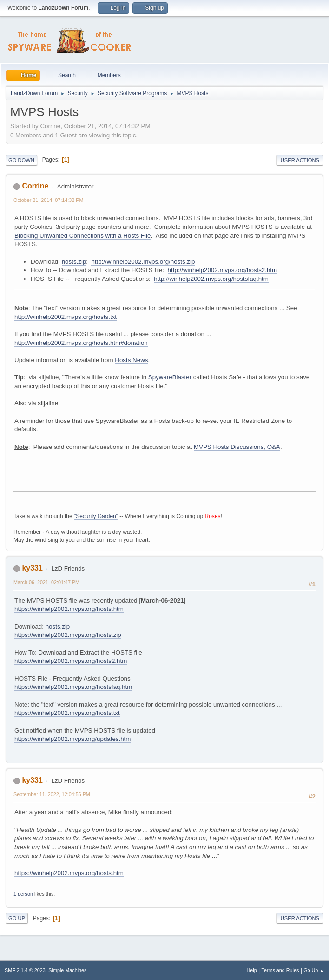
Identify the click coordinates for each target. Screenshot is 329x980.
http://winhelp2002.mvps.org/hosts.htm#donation (81, 343)
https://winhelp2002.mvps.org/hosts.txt (67, 713)
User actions (300, 160)
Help (252, 970)
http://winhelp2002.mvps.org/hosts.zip (143, 262)
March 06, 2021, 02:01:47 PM (46, 582)
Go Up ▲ (314, 970)
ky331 (32, 568)
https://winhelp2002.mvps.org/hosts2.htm (71, 661)
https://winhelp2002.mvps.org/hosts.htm (69, 609)
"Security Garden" (96, 516)
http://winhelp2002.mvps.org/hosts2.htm (223, 270)
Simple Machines (67, 970)
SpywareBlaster (170, 377)
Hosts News (131, 360)
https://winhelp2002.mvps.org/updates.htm (72, 739)
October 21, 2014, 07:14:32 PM (48, 200)
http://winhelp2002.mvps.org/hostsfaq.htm (211, 279)
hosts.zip (74, 262)
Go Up (17, 918)
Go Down (21, 160)
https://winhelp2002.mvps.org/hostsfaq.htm (73, 687)
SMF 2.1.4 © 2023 (25, 970)
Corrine (35, 186)
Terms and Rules (280, 970)
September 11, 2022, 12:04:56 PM (52, 794)
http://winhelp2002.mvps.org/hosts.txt (66, 317)
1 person (23, 894)
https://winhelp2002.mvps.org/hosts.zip (68, 635)
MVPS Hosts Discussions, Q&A (237, 447)
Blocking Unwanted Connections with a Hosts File (82, 236)
